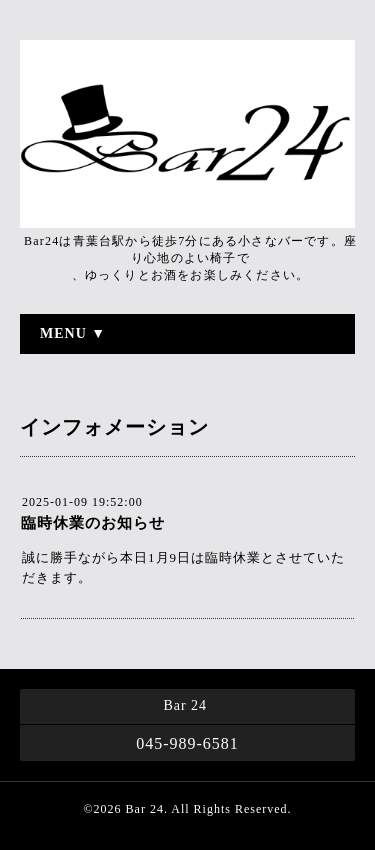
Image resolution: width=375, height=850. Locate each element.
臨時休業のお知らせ (93, 523)
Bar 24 (145, 809)
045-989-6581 (187, 743)
